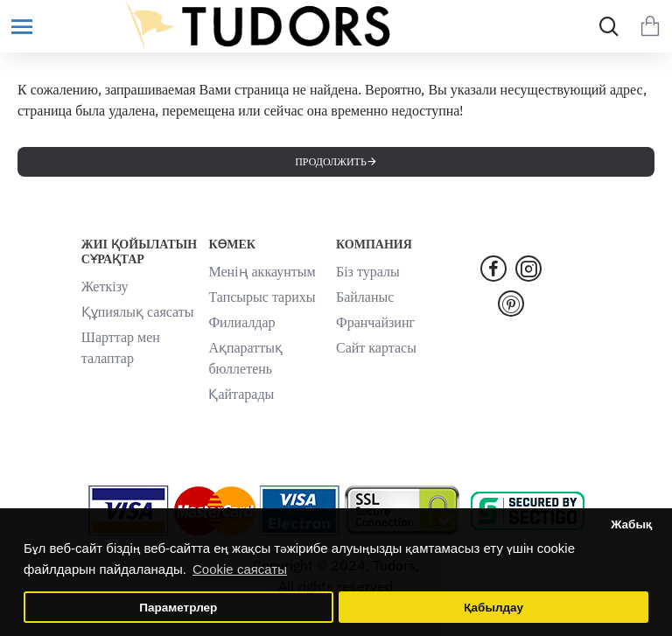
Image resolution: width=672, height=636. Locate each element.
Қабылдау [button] (493, 608)
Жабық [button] (631, 524)
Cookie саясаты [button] (240, 569)
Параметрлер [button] (178, 608)
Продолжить (331, 161)
